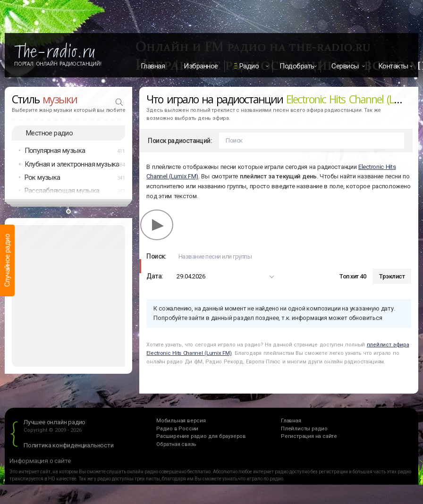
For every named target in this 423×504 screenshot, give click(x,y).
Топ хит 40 (353, 278)
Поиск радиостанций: (180, 142)
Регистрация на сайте (309, 438)
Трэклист (392, 278)
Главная (153, 66)
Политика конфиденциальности (69, 446)
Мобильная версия (181, 422)
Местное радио (49, 134)
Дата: (155, 277)
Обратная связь (176, 446)
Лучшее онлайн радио (55, 424)
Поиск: (156, 258)
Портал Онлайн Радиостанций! (58, 64)
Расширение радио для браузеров (201, 438)
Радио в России (177, 430)
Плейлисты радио (304, 430)
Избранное (201, 66)
